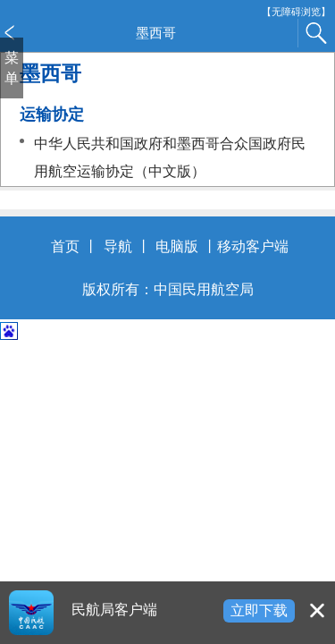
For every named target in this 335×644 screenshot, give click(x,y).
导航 (118, 246)
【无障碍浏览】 (296, 12)
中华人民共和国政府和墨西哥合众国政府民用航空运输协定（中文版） (170, 158)
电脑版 (177, 246)
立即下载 (259, 610)
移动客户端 (253, 246)
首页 (65, 246)
